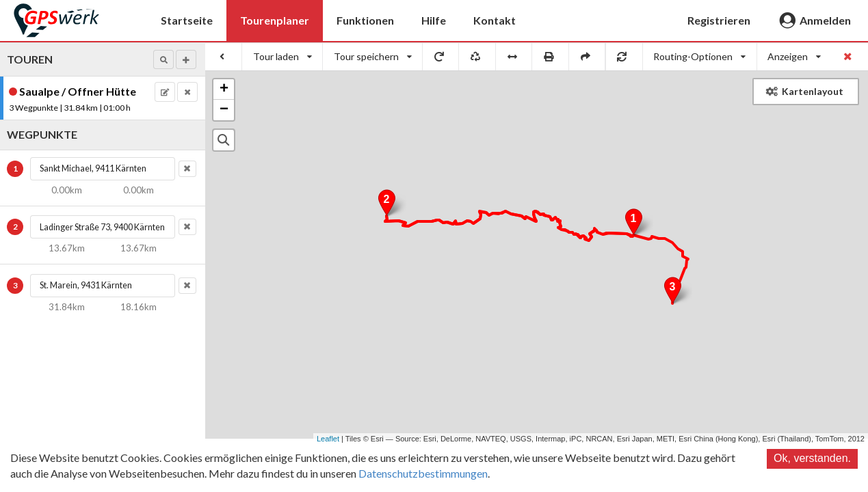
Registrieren (719, 20)
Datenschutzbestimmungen (423, 473)
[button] (163, 59)
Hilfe (434, 20)
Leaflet (328, 439)
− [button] (224, 110)
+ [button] (224, 90)
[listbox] (282, 57)
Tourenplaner (275, 20)
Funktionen (365, 20)
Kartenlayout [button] (805, 91)
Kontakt (495, 20)
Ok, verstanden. (812, 458)
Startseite (187, 20)
